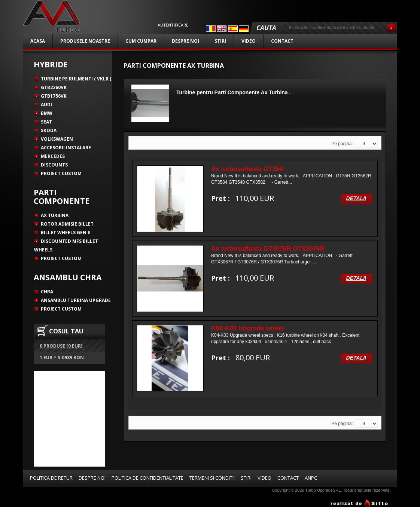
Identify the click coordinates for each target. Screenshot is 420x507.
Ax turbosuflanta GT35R (248, 169)
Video (249, 41)
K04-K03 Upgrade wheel (247, 328)
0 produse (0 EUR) (61, 346)
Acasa (38, 41)
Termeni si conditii (212, 478)
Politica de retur (51, 478)
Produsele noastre (85, 41)
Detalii (356, 198)
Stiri (220, 41)
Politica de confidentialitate (147, 478)
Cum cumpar (141, 41)
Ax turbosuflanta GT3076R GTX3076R (268, 249)
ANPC (311, 478)
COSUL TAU (66, 331)
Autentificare (173, 25)
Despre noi (185, 41)
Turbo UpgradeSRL (323, 490)
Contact (282, 41)
